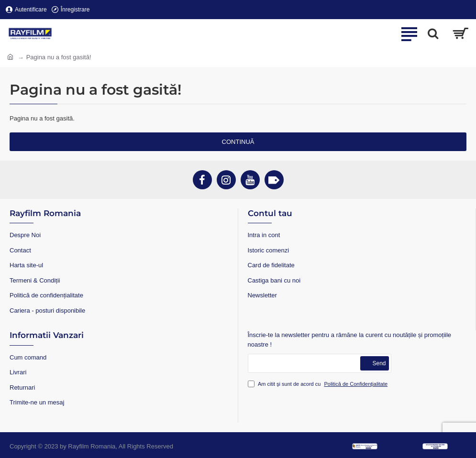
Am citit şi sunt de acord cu (319, 384)
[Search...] (433, 33)
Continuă (238, 142)
